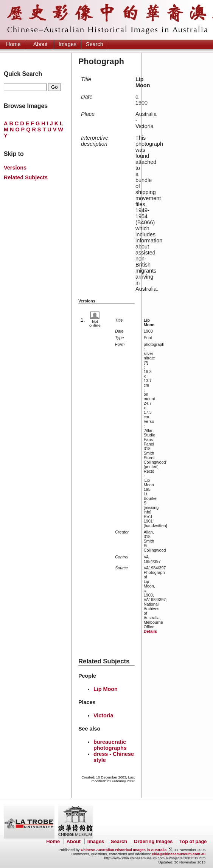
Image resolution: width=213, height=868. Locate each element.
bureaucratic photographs (110, 745)
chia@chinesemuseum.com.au (179, 854)
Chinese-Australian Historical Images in (124, 850)
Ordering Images (153, 841)
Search (95, 44)
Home (13, 44)
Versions (15, 168)
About (40, 44)
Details (150, 631)
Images (68, 44)
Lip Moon (106, 689)
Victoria (103, 715)
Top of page (193, 841)
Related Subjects (26, 177)
